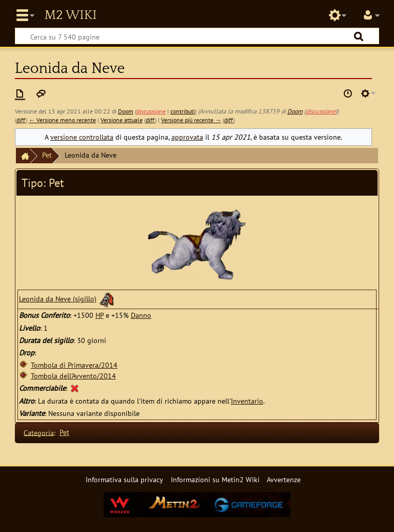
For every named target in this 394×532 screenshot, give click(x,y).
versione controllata (82, 137)
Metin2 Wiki (70, 15)
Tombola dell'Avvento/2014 (73, 376)
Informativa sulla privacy (124, 479)
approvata (187, 137)
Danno (141, 315)
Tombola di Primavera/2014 (74, 365)
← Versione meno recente (62, 120)
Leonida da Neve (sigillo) (58, 299)
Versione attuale (122, 120)
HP (100, 315)
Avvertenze (284, 479)
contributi (183, 111)
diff (21, 120)
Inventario (247, 401)
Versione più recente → (191, 120)
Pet (47, 155)
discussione (151, 111)
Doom (295, 111)
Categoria (39, 432)
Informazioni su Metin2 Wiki (215, 479)
